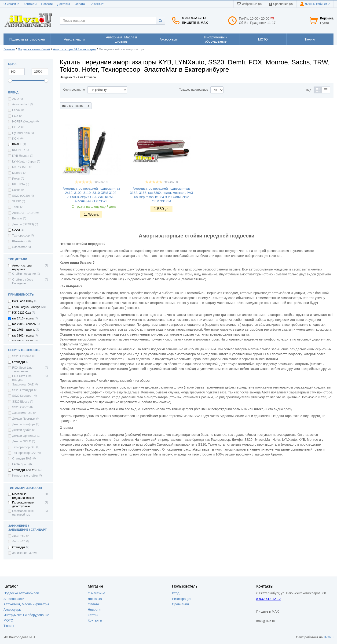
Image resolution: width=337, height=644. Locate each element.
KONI (16, 139)
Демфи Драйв (22, 430)
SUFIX (16, 201)
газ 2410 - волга (23, 318)
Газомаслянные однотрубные (23, 513)
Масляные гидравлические (23, 496)
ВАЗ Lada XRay (23, 301)
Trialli (16, 207)
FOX (15, 116)
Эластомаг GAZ (23, 385)
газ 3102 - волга (23, 336)
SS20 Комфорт (22, 396)
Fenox (16, 110)
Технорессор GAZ (24, 453)
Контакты (30, 4)
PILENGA (19, 184)
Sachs (16, 190)
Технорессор (21, 236)
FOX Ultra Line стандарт (22, 378)
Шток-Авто (19, 241)
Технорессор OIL (24, 447)
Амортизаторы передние (22, 267)
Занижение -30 (22, 553)
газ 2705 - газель (24, 330)
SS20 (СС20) (21, 196)
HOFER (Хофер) (23, 122)
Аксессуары (13, 610)
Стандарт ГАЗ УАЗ (25, 470)
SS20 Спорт (20, 407)
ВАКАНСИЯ (98, 4)
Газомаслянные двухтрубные (23, 504)
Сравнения (180, 604)
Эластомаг (19, 247)
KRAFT (17, 144)
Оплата (80, 4)
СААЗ (16, 230)
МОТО (8, 620)
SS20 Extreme (22, 356)
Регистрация (182, 599)
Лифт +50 (19, 536)
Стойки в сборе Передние (23, 281)
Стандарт (19, 362)
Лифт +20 (19, 541)
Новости (47, 4)
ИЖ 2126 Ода (22, 313)
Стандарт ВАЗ (22, 459)
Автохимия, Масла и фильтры (26, 604)
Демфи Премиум (24, 419)
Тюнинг (9, 626)
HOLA (16, 127)
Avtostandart (20, 104)
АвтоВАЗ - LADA (23, 213)
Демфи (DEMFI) (23, 224)
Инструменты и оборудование (26, 615)
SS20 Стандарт (23, 390)
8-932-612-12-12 (194, 18)
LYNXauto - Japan (24, 162)
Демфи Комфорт (24, 424)
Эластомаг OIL (22, 413)
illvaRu (329, 637)
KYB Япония (21, 156)
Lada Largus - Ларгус (26, 307)
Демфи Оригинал (24, 436)
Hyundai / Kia (21, 133)
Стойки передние (24, 274)
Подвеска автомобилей (34, 49)
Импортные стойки (25, 476)
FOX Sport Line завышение (22, 370)
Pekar (16, 179)
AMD (15, 99)
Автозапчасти (14, 599)
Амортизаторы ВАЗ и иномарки (74, 49)
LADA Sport (20, 464)
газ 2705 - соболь (24, 324)
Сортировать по (74, 90)
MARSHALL (20, 167)
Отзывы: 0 (100, 182)
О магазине (11, 4)
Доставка (64, 4)
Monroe (17, 173)
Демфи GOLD (22, 441)
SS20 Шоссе (21, 402)
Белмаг (17, 218)
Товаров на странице (194, 90)
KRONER (18, 150)
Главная (9, 49)
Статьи (93, 615)
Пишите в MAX (195, 23)
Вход (176, 593)
